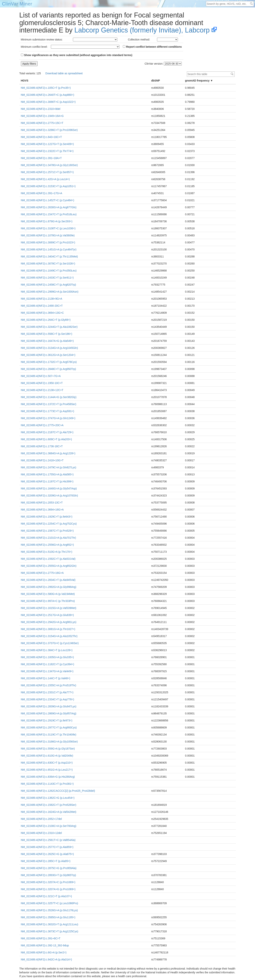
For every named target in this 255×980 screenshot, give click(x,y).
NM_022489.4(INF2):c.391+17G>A (42, 193)
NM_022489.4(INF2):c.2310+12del (41, 833)
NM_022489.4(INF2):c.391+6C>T (41, 938)
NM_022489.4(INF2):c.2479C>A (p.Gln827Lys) (49, 467)
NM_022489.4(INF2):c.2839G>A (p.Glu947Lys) (49, 706)
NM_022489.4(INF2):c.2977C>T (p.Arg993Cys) (49, 727)
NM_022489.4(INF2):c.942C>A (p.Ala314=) (46, 959)
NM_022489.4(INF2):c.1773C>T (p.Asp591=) (48, 411)
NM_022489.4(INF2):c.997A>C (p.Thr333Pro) (48, 601)
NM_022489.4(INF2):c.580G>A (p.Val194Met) (48, 594)
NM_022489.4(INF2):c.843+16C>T (41, 137)
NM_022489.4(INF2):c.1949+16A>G (42, 116)
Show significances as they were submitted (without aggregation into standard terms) (77, 55)
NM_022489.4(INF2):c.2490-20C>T (42, 306)
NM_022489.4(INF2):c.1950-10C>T (42, 383)
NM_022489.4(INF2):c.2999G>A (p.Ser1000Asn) (50, 292)
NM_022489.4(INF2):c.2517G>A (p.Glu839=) (47, 615)
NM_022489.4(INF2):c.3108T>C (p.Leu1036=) (48, 228)
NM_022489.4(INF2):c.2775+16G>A (42, 573)
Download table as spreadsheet (64, 73)
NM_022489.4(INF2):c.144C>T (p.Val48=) (46, 678)
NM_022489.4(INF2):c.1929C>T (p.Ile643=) (47, 517)
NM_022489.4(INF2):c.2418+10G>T (42, 460)
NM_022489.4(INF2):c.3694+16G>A (42, 510)
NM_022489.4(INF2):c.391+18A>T (41, 158)
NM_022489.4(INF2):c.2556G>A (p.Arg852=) (47, 545)
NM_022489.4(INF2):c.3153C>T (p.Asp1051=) (48, 186)
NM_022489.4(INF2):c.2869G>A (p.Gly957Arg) (49, 713)
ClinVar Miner (17, 4)
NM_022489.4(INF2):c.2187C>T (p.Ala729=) (47, 432)
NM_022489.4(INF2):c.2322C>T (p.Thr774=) (47, 151)
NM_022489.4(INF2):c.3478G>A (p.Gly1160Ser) (49, 165)
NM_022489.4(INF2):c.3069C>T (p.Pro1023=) (48, 242)
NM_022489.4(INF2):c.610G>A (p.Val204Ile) (47, 756)
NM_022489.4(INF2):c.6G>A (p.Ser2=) (44, 952)
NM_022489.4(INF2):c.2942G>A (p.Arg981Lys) (49, 622)
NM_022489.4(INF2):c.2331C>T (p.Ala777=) (47, 692)
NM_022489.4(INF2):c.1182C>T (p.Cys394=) (48, 664)
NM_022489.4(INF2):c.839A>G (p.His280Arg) (48, 777)
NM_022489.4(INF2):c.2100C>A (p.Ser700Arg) (49, 826)
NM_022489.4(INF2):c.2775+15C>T (42, 123)
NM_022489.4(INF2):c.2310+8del (41, 109)
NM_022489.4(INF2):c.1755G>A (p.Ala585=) (47, 474)
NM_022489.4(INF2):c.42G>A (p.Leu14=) (45, 179)
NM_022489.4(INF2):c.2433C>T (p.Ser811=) (47, 278)
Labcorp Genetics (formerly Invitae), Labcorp (142, 30)
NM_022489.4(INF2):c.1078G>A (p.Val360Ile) (48, 235)
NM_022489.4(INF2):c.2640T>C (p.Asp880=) (48, 95)
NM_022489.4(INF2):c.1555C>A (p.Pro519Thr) (49, 685)
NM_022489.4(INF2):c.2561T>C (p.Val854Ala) (48, 840)
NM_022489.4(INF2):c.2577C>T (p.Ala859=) (47, 847)
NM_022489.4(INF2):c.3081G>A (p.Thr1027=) (48, 629)
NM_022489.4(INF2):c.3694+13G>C (42, 313)
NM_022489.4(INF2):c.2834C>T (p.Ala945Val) (48, 580)
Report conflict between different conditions (152, 47)
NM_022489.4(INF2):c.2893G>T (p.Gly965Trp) (49, 875)
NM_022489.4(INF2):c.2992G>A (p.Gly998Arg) (49, 587)
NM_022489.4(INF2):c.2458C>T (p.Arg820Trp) (49, 285)
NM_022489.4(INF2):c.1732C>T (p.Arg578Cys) (49, 362)
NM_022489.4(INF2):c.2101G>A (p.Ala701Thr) (49, 538)
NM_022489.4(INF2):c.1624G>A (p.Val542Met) (49, 812)
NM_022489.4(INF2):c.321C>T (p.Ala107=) (46, 896)
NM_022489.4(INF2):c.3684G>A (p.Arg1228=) (48, 453)
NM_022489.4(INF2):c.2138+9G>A (42, 299)
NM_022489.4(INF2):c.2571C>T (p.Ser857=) (47, 172)
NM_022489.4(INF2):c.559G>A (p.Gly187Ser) (48, 749)
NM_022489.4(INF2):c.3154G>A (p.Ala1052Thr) (49, 636)
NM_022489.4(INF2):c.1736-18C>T (42, 446)
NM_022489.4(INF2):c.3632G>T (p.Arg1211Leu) (50, 924)
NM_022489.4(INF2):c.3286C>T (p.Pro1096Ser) (49, 130)
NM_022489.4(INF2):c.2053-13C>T (42, 503)
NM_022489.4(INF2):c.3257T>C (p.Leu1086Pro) (50, 903)
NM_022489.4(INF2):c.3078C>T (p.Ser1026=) (48, 264)
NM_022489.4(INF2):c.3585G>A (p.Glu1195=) (48, 917)
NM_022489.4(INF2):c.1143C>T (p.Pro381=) (47, 784)
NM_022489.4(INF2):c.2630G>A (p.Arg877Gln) (49, 207)
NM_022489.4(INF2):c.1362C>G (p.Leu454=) (48, 798)
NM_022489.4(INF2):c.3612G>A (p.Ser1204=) (48, 355)
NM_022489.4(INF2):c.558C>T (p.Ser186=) (47, 334)
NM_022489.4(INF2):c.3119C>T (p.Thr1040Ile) (49, 735)
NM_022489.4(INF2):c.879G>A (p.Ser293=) (47, 221)
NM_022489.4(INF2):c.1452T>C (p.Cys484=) (48, 200)
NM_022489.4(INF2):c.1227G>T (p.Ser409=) (47, 144)
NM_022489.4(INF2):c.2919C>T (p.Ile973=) (47, 720)
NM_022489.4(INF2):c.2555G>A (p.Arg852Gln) (49, 566)
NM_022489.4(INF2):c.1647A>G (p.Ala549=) (47, 341)
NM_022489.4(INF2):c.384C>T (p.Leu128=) (47, 650)
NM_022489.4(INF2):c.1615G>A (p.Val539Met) (49, 608)
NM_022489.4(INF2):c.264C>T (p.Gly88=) (46, 320)
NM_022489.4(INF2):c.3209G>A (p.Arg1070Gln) (49, 496)
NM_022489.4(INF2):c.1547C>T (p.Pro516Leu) (49, 214)
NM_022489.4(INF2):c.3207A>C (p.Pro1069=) (48, 882)
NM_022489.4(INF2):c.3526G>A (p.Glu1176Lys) (49, 910)
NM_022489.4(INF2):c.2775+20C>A (42, 425)
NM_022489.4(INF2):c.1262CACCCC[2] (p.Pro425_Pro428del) (58, 791)
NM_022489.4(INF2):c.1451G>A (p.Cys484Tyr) (49, 249)
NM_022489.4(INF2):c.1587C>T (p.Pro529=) (47, 531)
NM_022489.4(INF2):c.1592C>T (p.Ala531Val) (48, 559)
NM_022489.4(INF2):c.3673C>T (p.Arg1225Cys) (50, 931)
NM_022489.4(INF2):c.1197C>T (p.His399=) (47, 481)
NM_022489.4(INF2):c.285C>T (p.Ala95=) (46, 861)
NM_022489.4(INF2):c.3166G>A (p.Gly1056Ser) (49, 742)
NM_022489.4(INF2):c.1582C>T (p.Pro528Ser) (49, 805)
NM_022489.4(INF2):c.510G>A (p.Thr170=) (47, 552)
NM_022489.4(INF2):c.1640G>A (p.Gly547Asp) (49, 488)
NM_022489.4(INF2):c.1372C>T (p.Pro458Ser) (49, 404)
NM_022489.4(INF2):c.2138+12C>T (42, 390)
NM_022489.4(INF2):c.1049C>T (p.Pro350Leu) (49, 271)
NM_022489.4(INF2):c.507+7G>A (41, 376)
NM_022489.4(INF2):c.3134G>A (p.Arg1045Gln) (49, 348)
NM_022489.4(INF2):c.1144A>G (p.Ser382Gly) (49, 397)
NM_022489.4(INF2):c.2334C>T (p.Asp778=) (48, 699)
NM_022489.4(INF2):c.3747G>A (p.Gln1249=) (48, 418)
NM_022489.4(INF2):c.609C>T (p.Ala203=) (46, 439)
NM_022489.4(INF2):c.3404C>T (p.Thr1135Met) (49, 256)
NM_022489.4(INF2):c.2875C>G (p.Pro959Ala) (49, 868)
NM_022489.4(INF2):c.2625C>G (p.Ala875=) (47, 854)
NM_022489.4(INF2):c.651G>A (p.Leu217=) (47, 770)
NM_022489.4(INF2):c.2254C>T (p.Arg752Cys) (49, 524)
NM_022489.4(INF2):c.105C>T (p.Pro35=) (46, 88)
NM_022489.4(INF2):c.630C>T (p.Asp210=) (47, 763)
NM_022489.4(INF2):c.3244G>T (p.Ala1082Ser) (49, 327)
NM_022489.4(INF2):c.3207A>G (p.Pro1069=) (48, 889)
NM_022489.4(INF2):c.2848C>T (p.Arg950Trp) (49, 369)
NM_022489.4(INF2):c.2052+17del (41, 819)
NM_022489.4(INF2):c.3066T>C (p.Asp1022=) (48, 102)
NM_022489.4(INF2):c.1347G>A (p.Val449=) (47, 671)
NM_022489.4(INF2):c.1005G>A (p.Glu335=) (47, 657)
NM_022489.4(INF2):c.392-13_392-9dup (45, 945)
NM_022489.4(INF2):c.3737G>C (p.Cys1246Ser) (50, 643)
